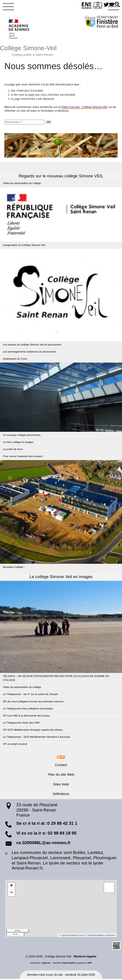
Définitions (61, 795)
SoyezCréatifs (68, 964)
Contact (61, 766)
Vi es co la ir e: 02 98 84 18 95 (46, 834)
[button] (117, 5)
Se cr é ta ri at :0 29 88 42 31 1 (47, 824)
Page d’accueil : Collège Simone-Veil (85, 108)
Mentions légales (85, 958)
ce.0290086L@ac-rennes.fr (44, 844)
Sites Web (61, 785)
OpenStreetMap (96, 936)
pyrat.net (46, 964)
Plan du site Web (61, 776)
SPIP (90, 964)
